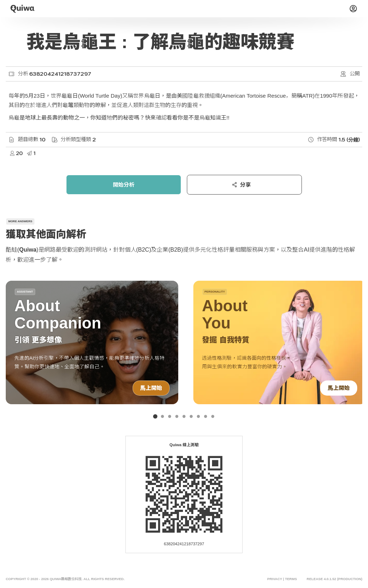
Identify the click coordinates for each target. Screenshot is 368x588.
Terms (291, 579)
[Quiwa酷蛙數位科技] (22, 9)
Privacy (274, 579)
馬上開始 (151, 388)
